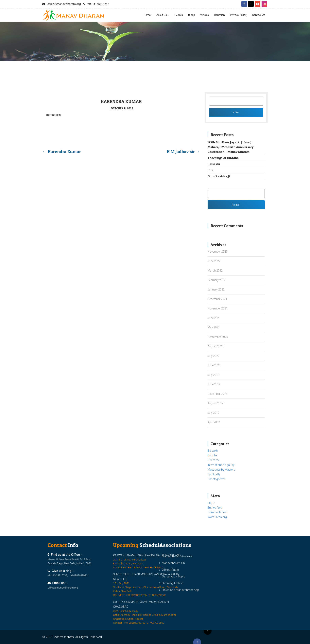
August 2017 (215, 403)
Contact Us (258, 15)
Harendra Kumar (121, 101)
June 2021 (214, 318)
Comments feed (218, 512)
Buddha (212, 455)
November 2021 (218, 308)
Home (147, 15)
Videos (204, 15)
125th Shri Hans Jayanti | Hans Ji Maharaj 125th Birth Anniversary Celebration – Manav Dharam (231, 147)
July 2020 (214, 356)
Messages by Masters (221, 470)
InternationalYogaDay (221, 465)
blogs (191, 15)
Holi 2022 (214, 460)
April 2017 (214, 422)
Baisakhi (214, 164)
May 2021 (214, 327)
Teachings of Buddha (223, 158)
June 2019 (214, 384)
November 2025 (218, 252)
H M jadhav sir (183, 151)
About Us (162, 15)
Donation (219, 15)
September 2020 (218, 337)
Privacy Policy (238, 15)
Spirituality (214, 474)
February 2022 (217, 280)
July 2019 (214, 375)
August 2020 (215, 346)
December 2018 (217, 394)
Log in (211, 503)
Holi (210, 170)
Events (179, 15)
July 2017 (214, 413)
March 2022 (215, 271)
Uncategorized (217, 479)
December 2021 (217, 299)
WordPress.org (217, 517)
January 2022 (216, 290)
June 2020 (214, 365)
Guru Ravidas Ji (219, 176)
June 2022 (214, 261)
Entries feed (215, 508)
